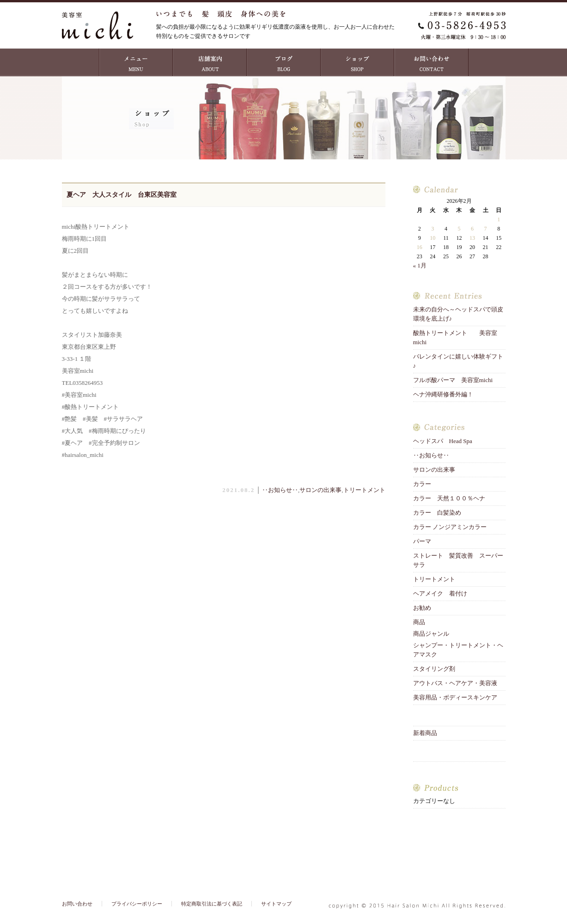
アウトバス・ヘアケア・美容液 (455, 683)
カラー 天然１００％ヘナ (449, 498)
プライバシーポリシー (137, 904)
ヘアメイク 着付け (440, 593)
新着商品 (425, 733)
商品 (419, 622)
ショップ (358, 62)
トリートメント (367, 490)
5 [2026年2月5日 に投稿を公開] (459, 229)
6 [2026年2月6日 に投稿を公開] (472, 229)
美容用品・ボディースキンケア (455, 697)
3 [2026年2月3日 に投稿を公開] (433, 229)
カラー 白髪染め (437, 513)
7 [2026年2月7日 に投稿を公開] (486, 229)
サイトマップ (276, 904)
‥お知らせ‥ (280, 490)
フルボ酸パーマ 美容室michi (453, 380)
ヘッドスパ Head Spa (443, 441)
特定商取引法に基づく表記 (212, 904)
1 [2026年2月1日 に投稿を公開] (499, 219)
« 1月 (420, 265)
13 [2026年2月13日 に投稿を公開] (472, 238)
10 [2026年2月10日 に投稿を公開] (433, 238)
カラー (422, 484)
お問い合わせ (432, 62)
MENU (136, 62)
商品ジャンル (431, 634)
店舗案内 (210, 62)
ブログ (284, 62)
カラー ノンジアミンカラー (450, 527)
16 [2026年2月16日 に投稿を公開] (420, 247)
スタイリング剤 (434, 669)
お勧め (422, 608)
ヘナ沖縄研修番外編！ (443, 394)
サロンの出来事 (320, 490)
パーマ (422, 541)
